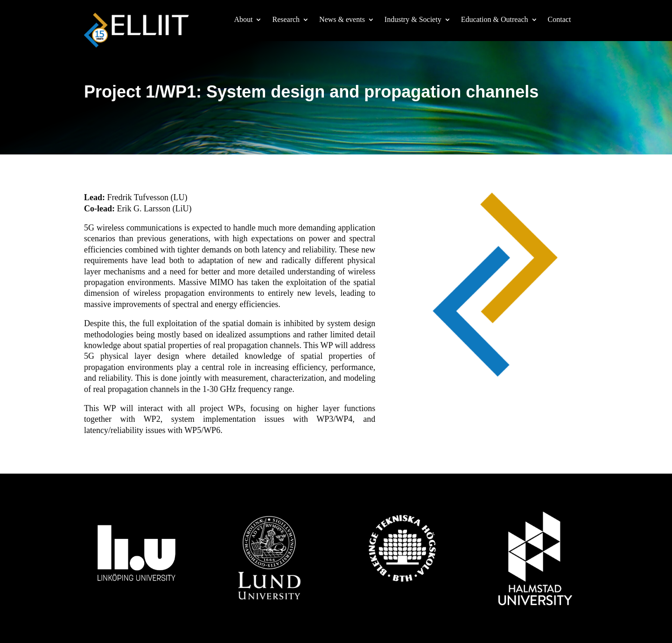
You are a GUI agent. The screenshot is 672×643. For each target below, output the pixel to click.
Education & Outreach (495, 20)
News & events (342, 20)
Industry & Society (413, 20)
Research (286, 20)
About (243, 20)
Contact (560, 20)
